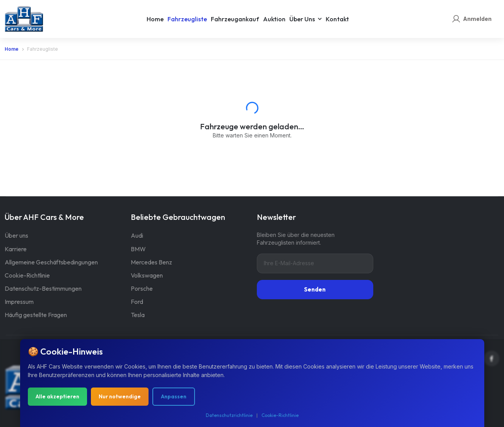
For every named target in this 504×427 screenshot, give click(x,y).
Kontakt (337, 19)
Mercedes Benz (151, 262)
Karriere (16, 249)
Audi (137, 235)
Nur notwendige (120, 398)
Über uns (302, 19)
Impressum (19, 302)
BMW (138, 249)
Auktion (274, 19)
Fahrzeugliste (187, 19)
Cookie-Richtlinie (27, 275)
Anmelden (477, 19)
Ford (137, 302)
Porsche (142, 288)
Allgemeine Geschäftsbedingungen (51, 262)
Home (155, 19)
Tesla (138, 315)
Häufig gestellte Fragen (36, 315)
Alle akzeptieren (57, 398)
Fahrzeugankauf (235, 19)
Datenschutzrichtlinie (229, 417)
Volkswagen (147, 275)
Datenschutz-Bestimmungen (43, 288)
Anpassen (174, 398)
